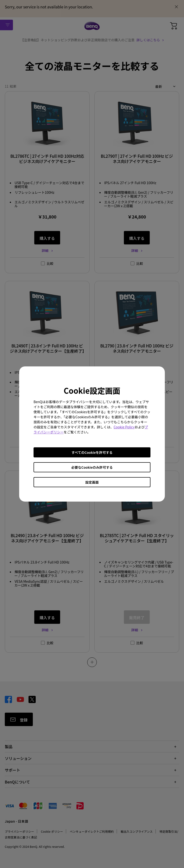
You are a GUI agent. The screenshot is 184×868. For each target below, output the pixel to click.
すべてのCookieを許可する (92, 452)
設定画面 (92, 482)
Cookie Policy (124, 427)
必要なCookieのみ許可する (92, 467)
